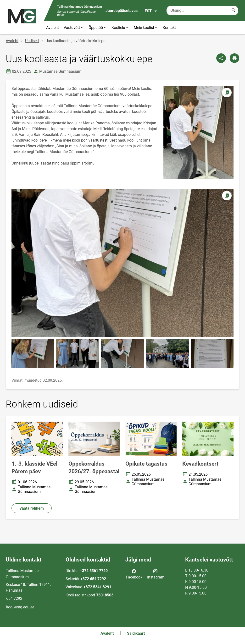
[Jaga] (221, 58)
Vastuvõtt (74, 28)
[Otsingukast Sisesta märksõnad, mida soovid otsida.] (202, 11)
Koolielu (120, 28)
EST (151, 11)
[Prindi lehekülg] (234, 58)
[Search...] (234, 11)
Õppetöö (98, 28)
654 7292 (14, 598)
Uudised (32, 41)
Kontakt (169, 28)
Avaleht (53, 28)
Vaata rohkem (32, 508)
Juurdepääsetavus (122, 11)
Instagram (156, 574)
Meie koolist (146, 28)
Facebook (134, 574)
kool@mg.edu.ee (20, 607)
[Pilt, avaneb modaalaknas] (122, 263)
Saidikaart (136, 633)
